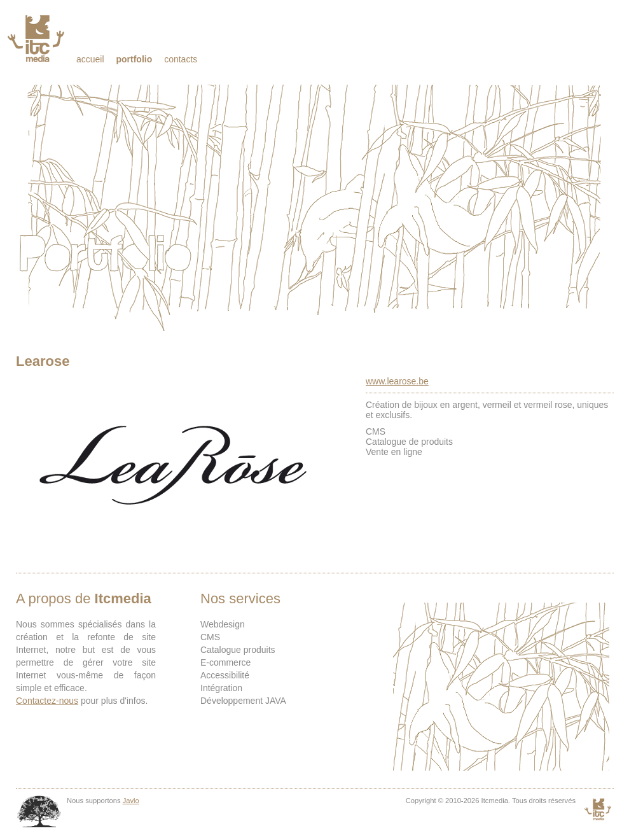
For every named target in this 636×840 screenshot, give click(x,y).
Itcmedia (37, 38)
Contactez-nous (47, 701)
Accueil (90, 59)
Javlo (131, 801)
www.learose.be (397, 381)
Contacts (181, 59)
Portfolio (134, 59)
